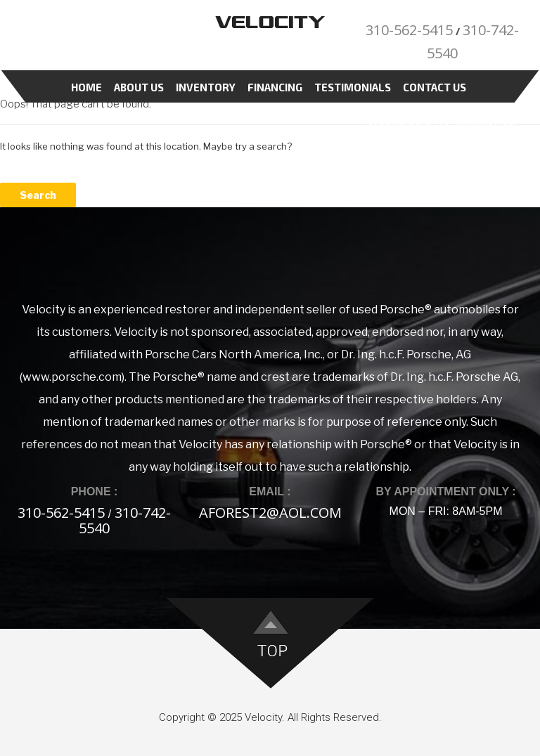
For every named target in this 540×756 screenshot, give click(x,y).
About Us (139, 87)
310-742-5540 (125, 520)
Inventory (206, 87)
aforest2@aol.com (270, 513)
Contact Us (435, 87)
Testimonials (353, 87)
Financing (275, 87)
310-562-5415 (409, 30)
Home (86, 87)
